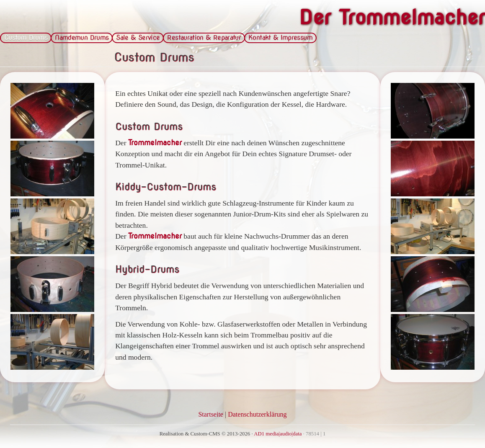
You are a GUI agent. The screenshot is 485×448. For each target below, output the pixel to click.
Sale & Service (138, 37)
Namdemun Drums (82, 37)
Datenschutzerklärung (257, 414)
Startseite (211, 414)
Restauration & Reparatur (204, 37)
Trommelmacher (155, 143)
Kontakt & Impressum (280, 37)
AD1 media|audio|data (278, 434)
